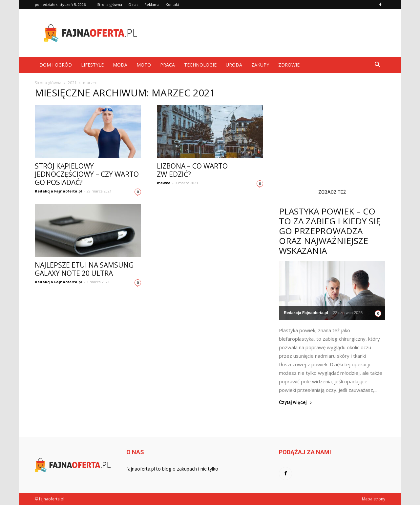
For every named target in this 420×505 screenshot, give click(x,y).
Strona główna (110, 4)
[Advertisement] (266, 33)
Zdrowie (289, 65)
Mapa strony (374, 499)
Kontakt (172, 4)
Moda (120, 65)
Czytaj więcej (296, 403)
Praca (168, 65)
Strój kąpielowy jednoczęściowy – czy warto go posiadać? (87, 174)
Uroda (234, 65)
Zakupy (260, 65)
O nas (133, 4)
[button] (377, 65)
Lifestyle (92, 65)
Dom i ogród (56, 65)
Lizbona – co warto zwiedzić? (192, 170)
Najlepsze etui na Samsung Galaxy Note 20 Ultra (84, 269)
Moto (144, 65)
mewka (164, 183)
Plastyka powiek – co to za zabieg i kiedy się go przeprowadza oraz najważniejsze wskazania (330, 231)
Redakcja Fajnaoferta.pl (58, 191)
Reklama (152, 4)
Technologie (200, 65)
